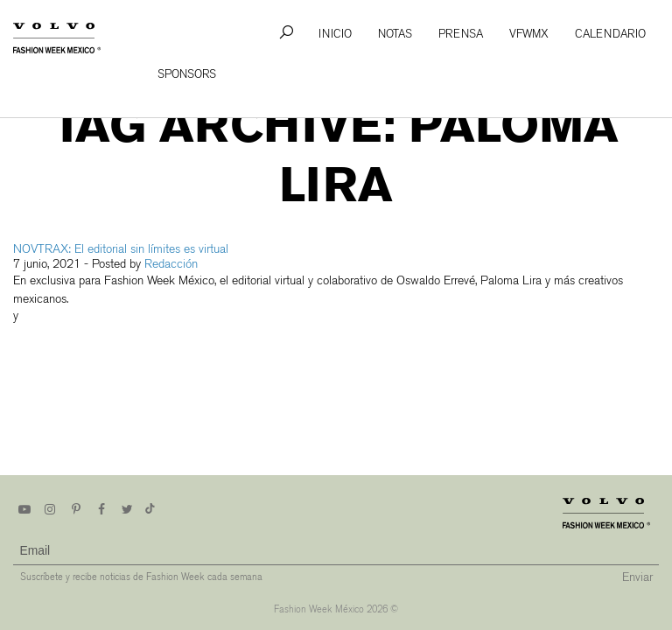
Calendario (610, 34)
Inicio (335, 34)
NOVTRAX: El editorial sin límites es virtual (121, 249)
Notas (395, 34)
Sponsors (187, 74)
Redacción (171, 264)
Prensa (461, 34)
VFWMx (529, 34)
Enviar (637, 577)
